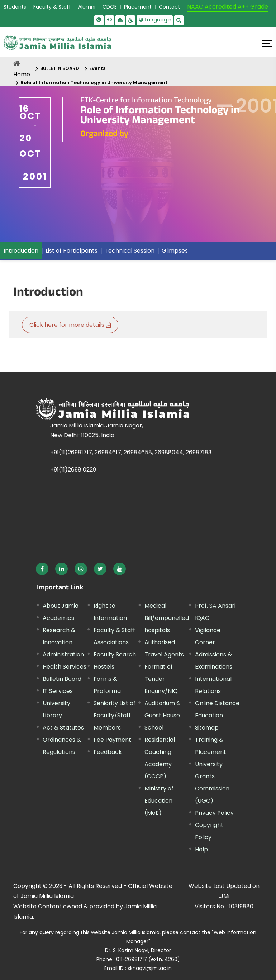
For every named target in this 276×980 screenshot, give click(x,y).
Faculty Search (115, 654)
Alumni (87, 7)
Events (97, 68)
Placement (138, 7)
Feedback (108, 752)
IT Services (58, 691)
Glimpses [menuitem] (175, 251)
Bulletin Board (62, 679)
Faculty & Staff (52, 7)
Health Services (65, 667)
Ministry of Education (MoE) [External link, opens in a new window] (159, 801)
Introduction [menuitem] (21, 251)
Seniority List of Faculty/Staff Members (115, 715)
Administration (63, 654)
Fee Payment (112, 740)
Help (201, 849)
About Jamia (61, 606)
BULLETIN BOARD (60, 68)
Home (22, 74)
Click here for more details (70, 325)
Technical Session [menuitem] (130, 251)
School (154, 728)
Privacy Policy (214, 813)
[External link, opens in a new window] (42, 569)
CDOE (110, 7)
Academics (58, 618)
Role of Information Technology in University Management (94, 83)
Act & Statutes (63, 728)
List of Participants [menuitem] (72, 251)
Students (15, 7)
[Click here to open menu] (267, 43)
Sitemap (207, 728)
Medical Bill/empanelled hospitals (167, 618)
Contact (169, 7)
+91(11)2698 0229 (73, 470)
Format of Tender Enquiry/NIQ (161, 679)
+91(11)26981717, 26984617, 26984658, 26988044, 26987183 (131, 452)
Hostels (104, 667)
